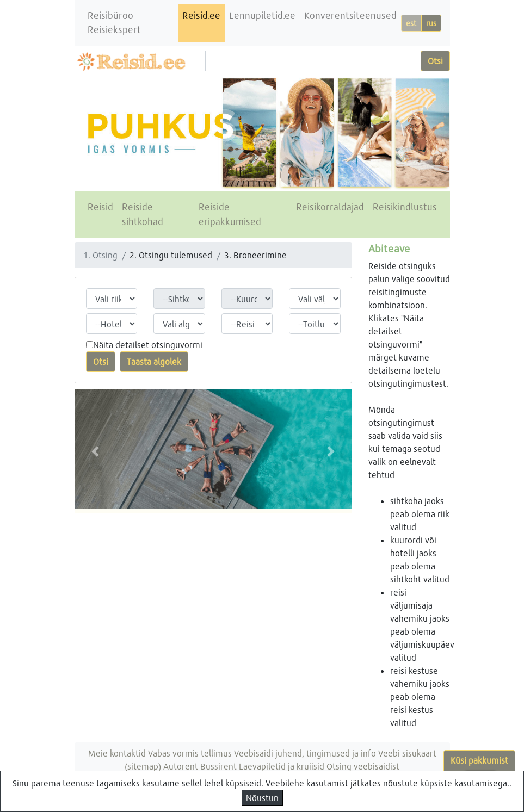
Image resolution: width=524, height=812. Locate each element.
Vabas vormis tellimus (190, 753)
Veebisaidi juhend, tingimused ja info (305, 753)
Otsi (435, 61)
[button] (95, 451)
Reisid (100, 207)
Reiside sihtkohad (143, 214)
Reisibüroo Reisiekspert (114, 23)
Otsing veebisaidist (363, 766)
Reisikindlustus (405, 207)
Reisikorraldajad (330, 207)
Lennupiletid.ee (262, 16)
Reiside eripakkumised (230, 214)
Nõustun (262, 798)
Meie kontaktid (117, 753)
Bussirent (218, 766)
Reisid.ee (201, 16)
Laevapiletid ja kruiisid (282, 766)
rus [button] (431, 23)
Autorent (181, 766)
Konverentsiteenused (350, 16)
